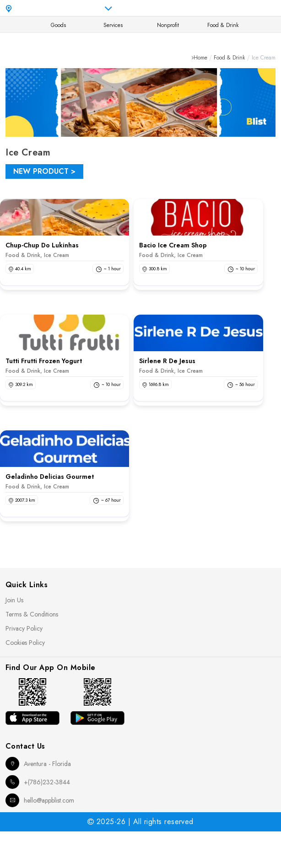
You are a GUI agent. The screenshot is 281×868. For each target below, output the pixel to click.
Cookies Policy (25, 643)
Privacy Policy (24, 628)
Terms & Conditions (32, 614)
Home (200, 58)
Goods (58, 25)
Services (113, 25)
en (203, 8)
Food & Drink (223, 25)
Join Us (14, 600)
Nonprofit (168, 25)
